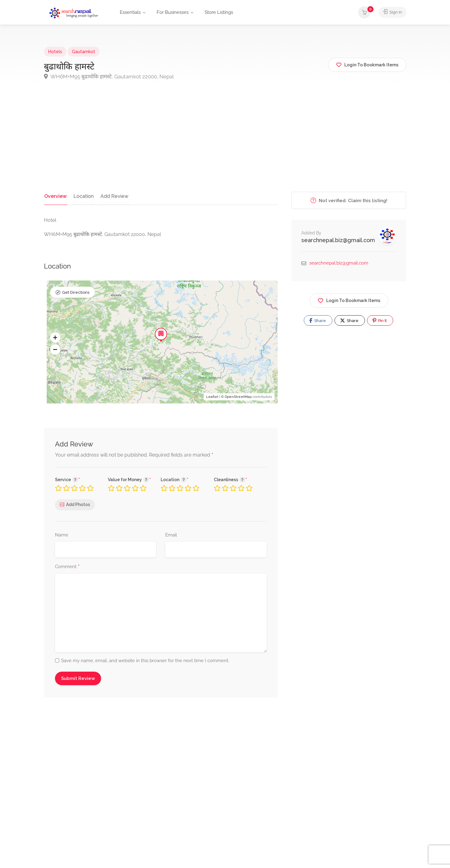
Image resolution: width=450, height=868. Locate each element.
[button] (55, 338)
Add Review (112, 196)
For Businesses (173, 12)
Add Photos (78, 505)
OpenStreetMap (238, 397)
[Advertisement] (225, 146)
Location (82, 196)
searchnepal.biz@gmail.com (338, 240)
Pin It (380, 320)
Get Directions (76, 293)
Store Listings (219, 12)
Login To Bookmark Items (349, 299)
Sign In (391, 12)
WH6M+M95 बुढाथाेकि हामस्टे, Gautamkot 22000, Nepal (109, 77)
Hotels (55, 52)
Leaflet (212, 397)
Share (318, 320)
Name (62, 535)
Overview (55, 196)
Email (171, 535)
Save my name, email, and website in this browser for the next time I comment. (145, 661)
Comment (67, 567)
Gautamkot (84, 52)
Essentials (130, 12)
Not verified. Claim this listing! (349, 200)
